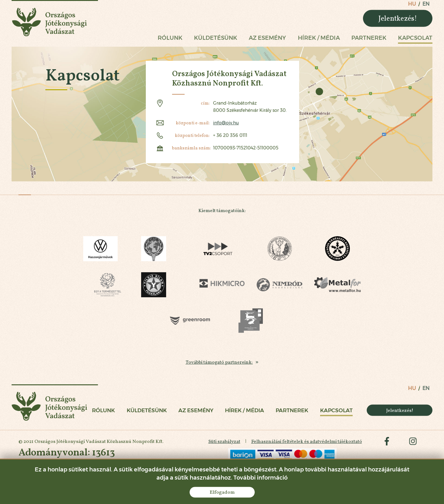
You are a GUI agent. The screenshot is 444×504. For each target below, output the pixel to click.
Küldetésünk (216, 38)
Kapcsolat (415, 38)
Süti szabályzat (223, 444)
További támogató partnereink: (219, 363)
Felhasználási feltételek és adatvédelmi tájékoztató (306, 444)
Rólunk (170, 38)
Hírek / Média (319, 38)
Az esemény (267, 38)
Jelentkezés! (398, 18)
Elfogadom (222, 492)
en (426, 4)
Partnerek (369, 38)
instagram (413, 444)
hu (412, 4)
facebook (386, 444)
